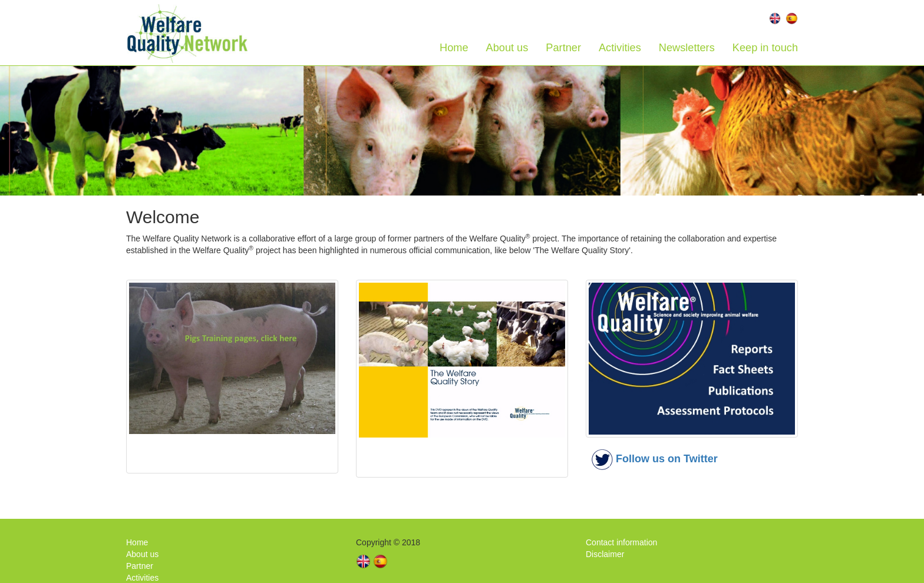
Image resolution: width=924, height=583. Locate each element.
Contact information (621, 542)
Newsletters (687, 48)
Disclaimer (605, 554)
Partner (563, 48)
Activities (620, 48)
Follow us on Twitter (667, 459)
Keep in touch (765, 48)
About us (507, 48)
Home (454, 48)
